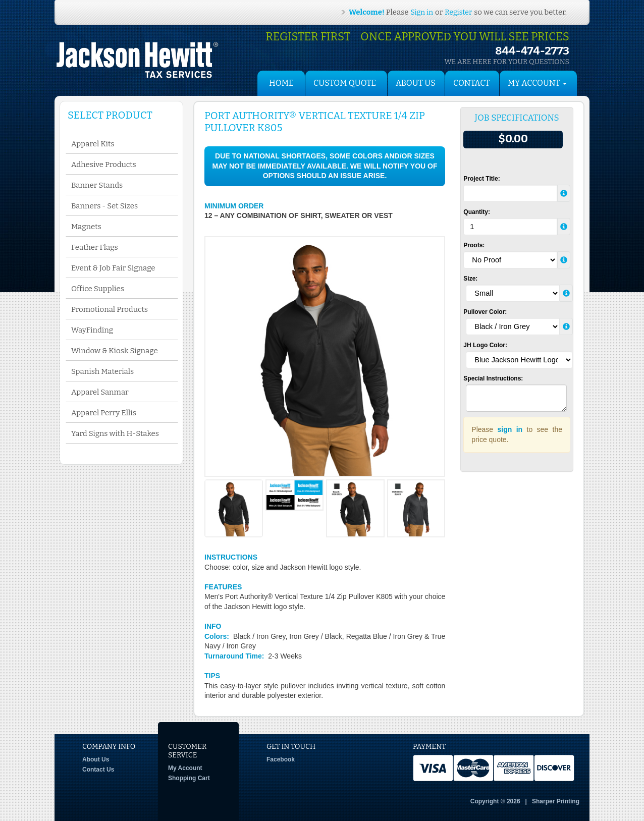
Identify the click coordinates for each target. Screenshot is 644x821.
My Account (185, 768)
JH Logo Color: (485, 345)
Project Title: (481, 179)
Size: (470, 279)
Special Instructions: (493, 378)
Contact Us (98, 770)
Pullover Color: (485, 312)
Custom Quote (345, 83)
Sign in (422, 12)
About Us (416, 83)
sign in (510, 429)
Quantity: (477, 212)
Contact (471, 83)
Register (458, 12)
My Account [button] (537, 83)
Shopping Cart (189, 778)
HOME (281, 83)
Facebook (281, 759)
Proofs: (474, 245)
